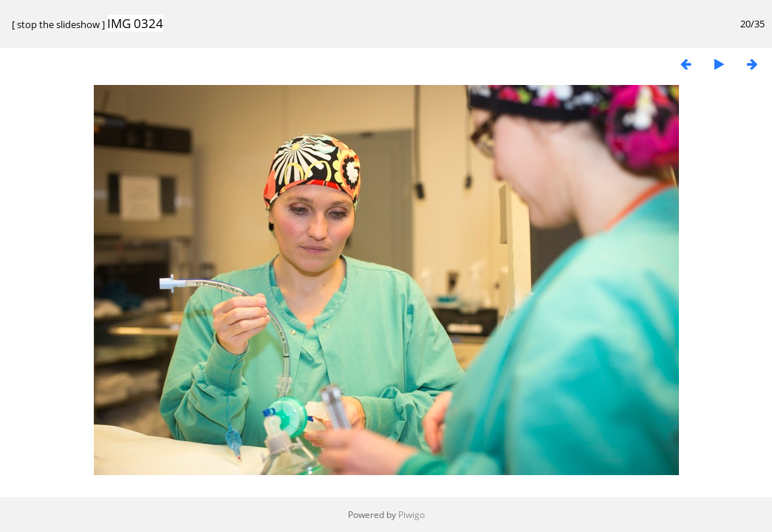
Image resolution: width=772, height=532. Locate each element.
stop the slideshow (58, 24)
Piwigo (411, 515)
